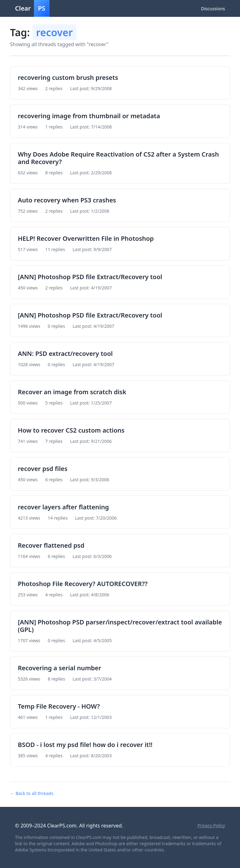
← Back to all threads (32, 793)
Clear (32, 8)
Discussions (213, 9)
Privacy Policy (211, 825)
